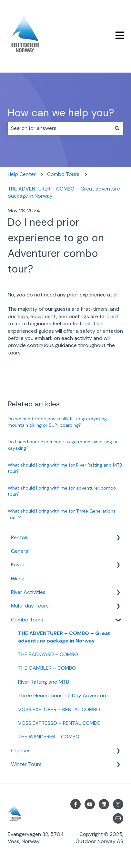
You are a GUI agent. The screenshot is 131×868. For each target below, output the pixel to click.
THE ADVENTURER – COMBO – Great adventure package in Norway (64, 192)
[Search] (117, 128)
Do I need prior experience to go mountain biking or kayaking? (63, 445)
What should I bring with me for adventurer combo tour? (62, 491)
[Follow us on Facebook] (76, 804)
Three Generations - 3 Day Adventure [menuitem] (63, 695)
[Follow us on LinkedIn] (104, 804)
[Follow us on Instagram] (118, 804)
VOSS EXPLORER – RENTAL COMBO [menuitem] (59, 709)
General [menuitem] (20, 551)
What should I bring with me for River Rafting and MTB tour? (65, 468)
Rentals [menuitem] (20, 537)
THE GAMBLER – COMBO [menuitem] (47, 668)
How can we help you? (61, 113)
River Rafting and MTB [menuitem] (44, 682)
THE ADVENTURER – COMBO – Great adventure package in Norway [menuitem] (64, 637)
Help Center (22, 174)
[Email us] (118, 818)
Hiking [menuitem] (18, 579)
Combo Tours (63, 174)
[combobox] (59, 128)
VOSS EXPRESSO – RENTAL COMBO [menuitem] (59, 723)
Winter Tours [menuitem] (26, 764)
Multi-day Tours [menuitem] (30, 606)
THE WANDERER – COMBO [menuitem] (49, 737)
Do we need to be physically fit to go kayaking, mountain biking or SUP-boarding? (58, 422)
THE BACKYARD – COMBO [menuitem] (48, 654)
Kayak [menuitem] (18, 565)
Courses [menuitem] (21, 751)
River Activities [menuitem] (28, 592)
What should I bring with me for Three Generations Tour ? (62, 514)
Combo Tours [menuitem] (27, 620)
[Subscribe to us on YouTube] (90, 804)
